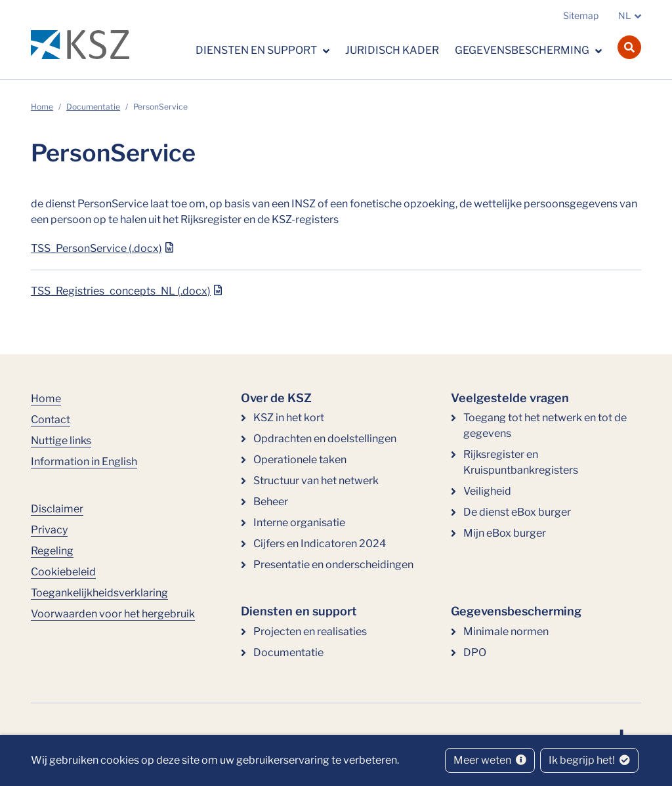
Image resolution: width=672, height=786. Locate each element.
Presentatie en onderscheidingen (333, 565)
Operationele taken (300, 460)
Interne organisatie (299, 523)
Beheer (271, 502)
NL (624, 15)
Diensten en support (257, 50)
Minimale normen (506, 631)
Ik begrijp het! (589, 760)
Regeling (52, 551)
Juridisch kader (392, 50)
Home (42, 107)
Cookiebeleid (63, 572)
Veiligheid (487, 491)
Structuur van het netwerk (316, 481)
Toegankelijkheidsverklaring (99, 593)
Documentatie (93, 107)
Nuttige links (61, 441)
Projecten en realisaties (310, 631)
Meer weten (490, 760)
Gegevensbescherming (523, 50)
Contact (51, 420)
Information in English (84, 462)
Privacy (49, 530)
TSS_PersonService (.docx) (96, 248)
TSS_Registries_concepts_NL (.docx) (121, 291)
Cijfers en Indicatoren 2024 (320, 544)
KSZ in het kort (289, 418)
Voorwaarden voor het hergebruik (113, 614)
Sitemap (581, 15)
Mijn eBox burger (505, 533)
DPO (475, 652)
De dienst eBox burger (517, 512)
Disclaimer (57, 509)
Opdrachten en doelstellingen (325, 439)
